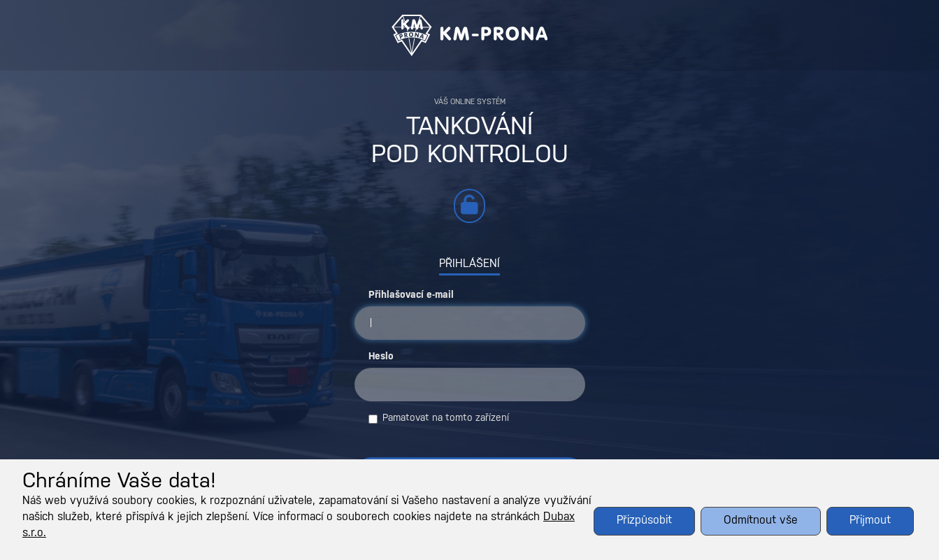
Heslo (381, 357)
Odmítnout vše (761, 520)
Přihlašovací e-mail (411, 295)
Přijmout (870, 520)
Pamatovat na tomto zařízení (439, 419)
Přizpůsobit (644, 520)
